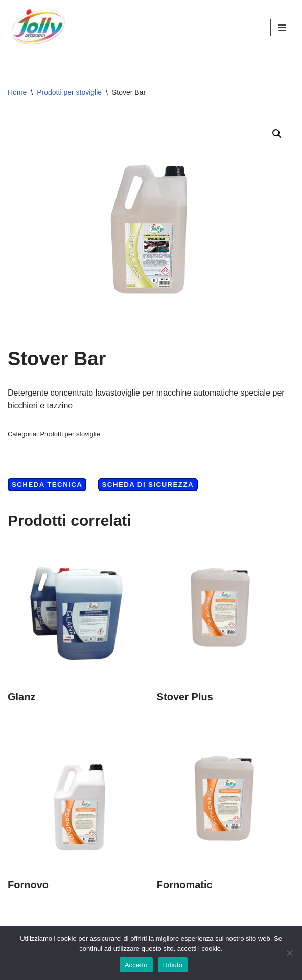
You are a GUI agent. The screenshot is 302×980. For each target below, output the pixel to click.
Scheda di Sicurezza (148, 485)
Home (17, 92)
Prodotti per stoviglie (69, 92)
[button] (277, 134)
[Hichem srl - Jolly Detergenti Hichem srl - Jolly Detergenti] (38, 28)
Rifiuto (173, 965)
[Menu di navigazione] (282, 28)
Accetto (136, 965)
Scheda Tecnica (47, 485)
